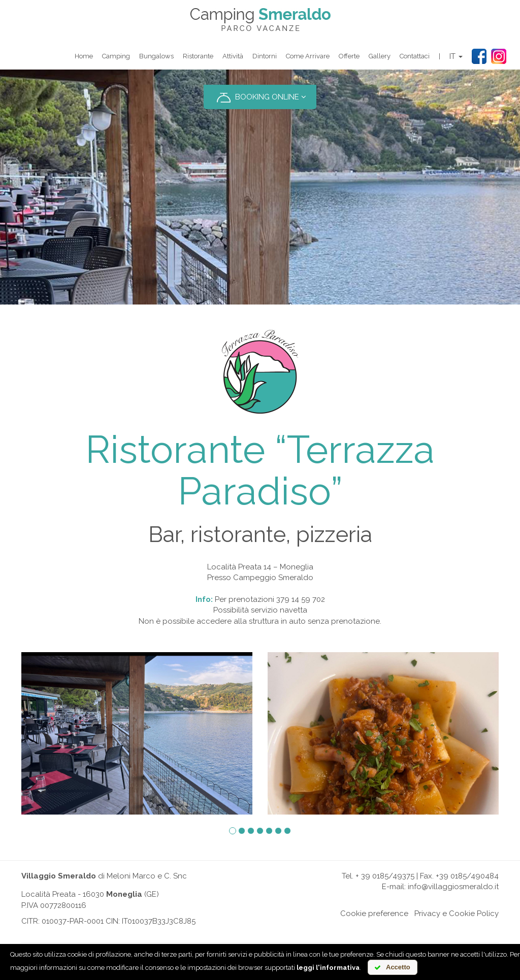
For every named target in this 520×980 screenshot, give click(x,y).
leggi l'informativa (328, 968)
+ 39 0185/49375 (385, 876)
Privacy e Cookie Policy (457, 914)
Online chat (317, 914)
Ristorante (198, 56)
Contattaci (415, 56)
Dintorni (265, 56)
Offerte (349, 56)
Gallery (380, 56)
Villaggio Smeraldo (59, 876)
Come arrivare (308, 56)
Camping (116, 56)
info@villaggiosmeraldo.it (453, 887)
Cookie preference (374, 914)
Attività (233, 56)
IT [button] (456, 56)
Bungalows (156, 56)
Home (84, 56)
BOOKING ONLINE (260, 97)
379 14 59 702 (301, 599)
